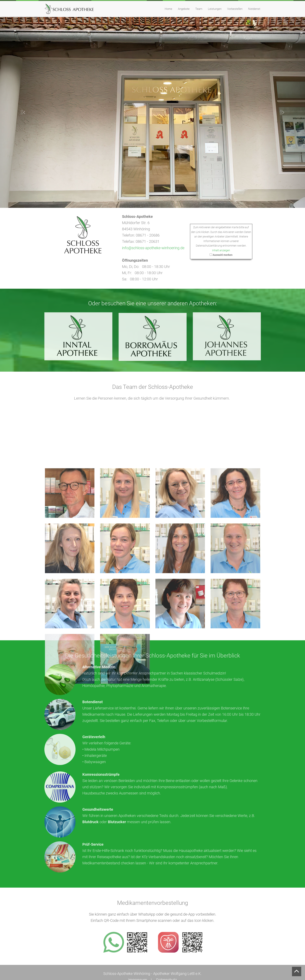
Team (199, 9)
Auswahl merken (225, 255)
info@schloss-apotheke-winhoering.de (155, 248)
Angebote (184, 9)
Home (168, 9)
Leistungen (215, 9)
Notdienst (254, 9)
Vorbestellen (235, 9)
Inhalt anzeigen (224, 250)
